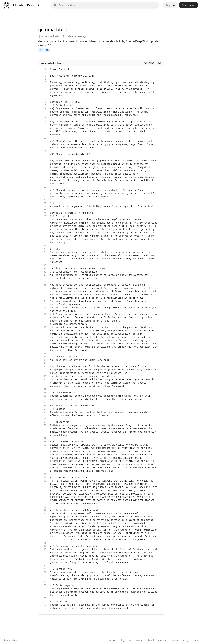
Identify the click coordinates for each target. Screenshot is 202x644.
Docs (30, 5)
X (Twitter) (162, 640)
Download (188, 5)
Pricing (42, 5)
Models (18, 5)
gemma (46, 29)
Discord (150, 640)
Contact (174, 640)
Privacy (185, 640)
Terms (195, 640)
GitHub (140, 640)
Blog (122, 640)
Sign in (170, 5)
